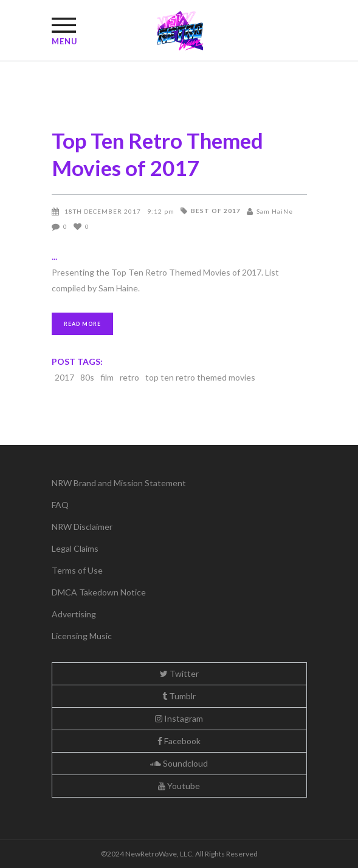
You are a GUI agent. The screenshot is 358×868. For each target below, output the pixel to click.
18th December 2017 (103, 211)
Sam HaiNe (275, 211)
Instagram (179, 718)
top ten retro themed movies (200, 377)
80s (87, 377)
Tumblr (179, 696)
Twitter (179, 673)
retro (129, 377)
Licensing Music (82, 636)
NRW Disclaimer (82, 527)
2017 (64, 377)
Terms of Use (77, 570)
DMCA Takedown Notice (99, 592)
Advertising (74, 614)
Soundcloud (179, 763)
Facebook (179, 741)
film (107, 377)
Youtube (179, 786)
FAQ (60, 505)
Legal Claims (75, 548)
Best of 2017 (216, 211)
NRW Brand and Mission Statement (119, 483)
